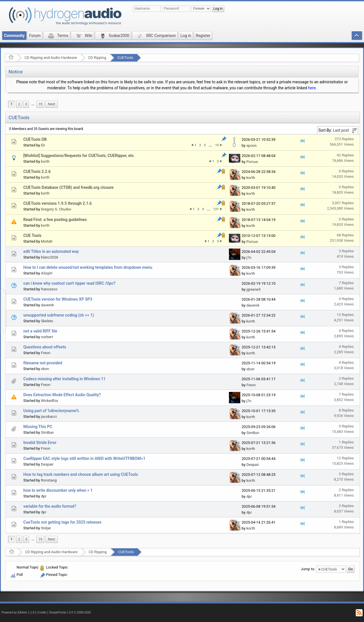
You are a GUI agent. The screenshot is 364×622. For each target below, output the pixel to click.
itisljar (46, 528)
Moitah (47, 241)
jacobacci (49, 417)
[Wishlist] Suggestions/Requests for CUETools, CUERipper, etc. (79, 156)
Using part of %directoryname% (51, 411)
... (33, 104)
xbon (45, 369)
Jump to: (308, 569)
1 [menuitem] (12, 104)
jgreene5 (253, 289)
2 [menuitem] (19, 104)
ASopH (47, 273)
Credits (42, 612)
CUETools (125, 58)
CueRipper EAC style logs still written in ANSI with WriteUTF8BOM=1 (84, 458)
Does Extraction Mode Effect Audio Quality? (62, 395)
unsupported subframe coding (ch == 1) (59, 315)
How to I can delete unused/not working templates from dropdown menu (88, 267)
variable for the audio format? (50, 506)
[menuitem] (33, 104)
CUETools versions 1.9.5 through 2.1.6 (58, 203)
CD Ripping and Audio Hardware (51, 58)
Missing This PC (38, 427)
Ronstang (49, 480)
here (312, 88)
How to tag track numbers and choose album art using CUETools (81, 474)
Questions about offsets (45, 347)
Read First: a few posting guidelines (55, 220)
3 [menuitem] (26, 104)
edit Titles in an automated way (51, 251)
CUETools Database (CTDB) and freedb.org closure (68, 187)
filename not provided (43, 363)
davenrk (47, 305)
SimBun (47, 432)
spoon (251, 145)
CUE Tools (32, 235)
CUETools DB (35, 139)
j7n (249, 258)
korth (45, 161)
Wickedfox (49, 401)
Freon (46, 353)
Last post (341, 130)
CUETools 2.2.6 (37, 171)
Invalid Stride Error (40, 443)
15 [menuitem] (217, 145)
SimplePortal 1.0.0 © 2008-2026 (70, 612)
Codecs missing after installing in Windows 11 (64, 379)
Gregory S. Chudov (56, 209)
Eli (43, 145)
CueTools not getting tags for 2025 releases (62, 522)
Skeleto (47, 321)
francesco (49, 289)
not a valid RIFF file (40, 331)
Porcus (252, 162)
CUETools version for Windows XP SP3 (58, 299)
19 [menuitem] (40, 104)
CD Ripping (97, 58)
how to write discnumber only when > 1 (58, 490)
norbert (47, 337)
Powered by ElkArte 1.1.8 (18, 612)
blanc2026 (50, 257)
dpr (44, 496)
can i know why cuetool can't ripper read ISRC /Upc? (69, 283)
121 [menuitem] (216, 209)
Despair (47, 464)
